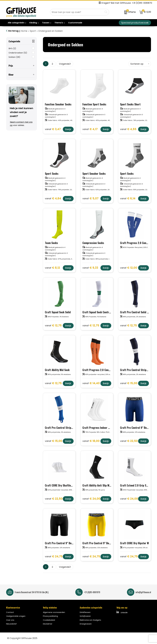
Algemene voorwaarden (54, 612)
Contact (10, 612)
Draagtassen (86, 624)
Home (24, 31)
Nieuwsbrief (11, 624)
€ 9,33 (90, 268)
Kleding (33, 23)
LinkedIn (122, 612)
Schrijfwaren (85, 616)
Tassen (46, 23)
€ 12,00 (129, 268)
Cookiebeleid (49, 620)
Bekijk (68, 129)
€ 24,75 (54, 557)
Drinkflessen (85, 612)
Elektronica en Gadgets (90, 620)
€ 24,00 (91, 499)
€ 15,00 (129, 383)
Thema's (59, 23)
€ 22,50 (129, 441)
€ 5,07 (90, 199)
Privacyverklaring (50, 616)
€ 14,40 (91, 383)
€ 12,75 (53, 326)
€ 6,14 (128, 199)
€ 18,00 (91, 441)
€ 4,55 (128, 129)
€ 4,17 (90, 129)
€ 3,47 (53, 129)
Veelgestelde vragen (16, 616)
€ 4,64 (53, 199)
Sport (33, 31)
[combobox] (77, 12)
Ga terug (13, 31)
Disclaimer (48, 624)
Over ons (10, 620)
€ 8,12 (52, 268)
